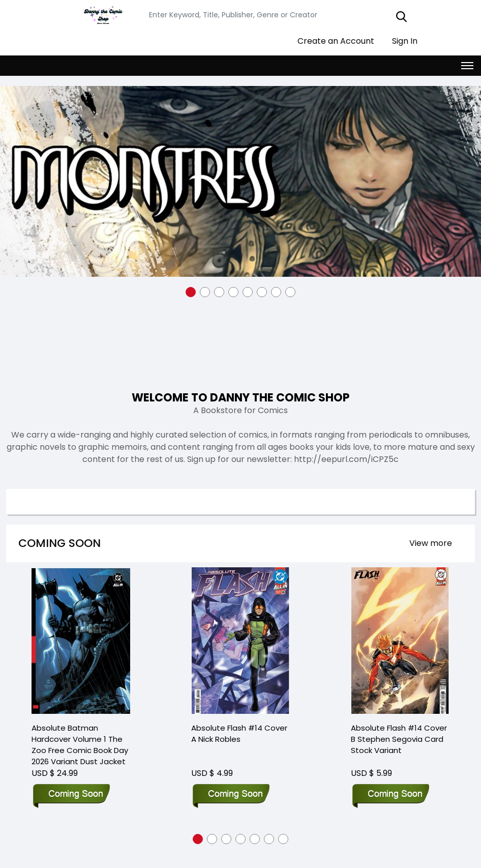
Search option (55, 501)
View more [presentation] (431, 543)
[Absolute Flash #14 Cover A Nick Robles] (240, 630)
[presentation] (431, 543)
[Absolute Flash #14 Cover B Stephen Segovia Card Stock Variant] (400, 630)
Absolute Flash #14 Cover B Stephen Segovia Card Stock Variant (399, 719)
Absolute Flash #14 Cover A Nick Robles (239, 713)
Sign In (400, 40)
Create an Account (331, 40)
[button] (191, 292)
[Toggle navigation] (467, 65)
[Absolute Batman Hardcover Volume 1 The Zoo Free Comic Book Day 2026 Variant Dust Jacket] (81, 630)
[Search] (280, 15)
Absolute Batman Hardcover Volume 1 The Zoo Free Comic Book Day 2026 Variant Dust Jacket (80, 724)
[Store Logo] (102, 15)
